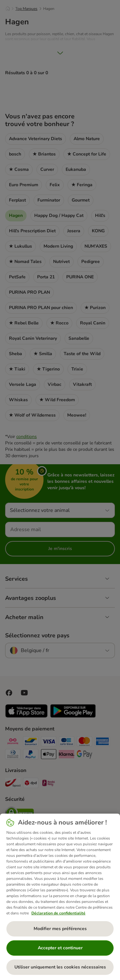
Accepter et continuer (60, 948)
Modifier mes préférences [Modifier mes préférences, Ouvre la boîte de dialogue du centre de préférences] (60, 929)
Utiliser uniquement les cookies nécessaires (60, 967)
